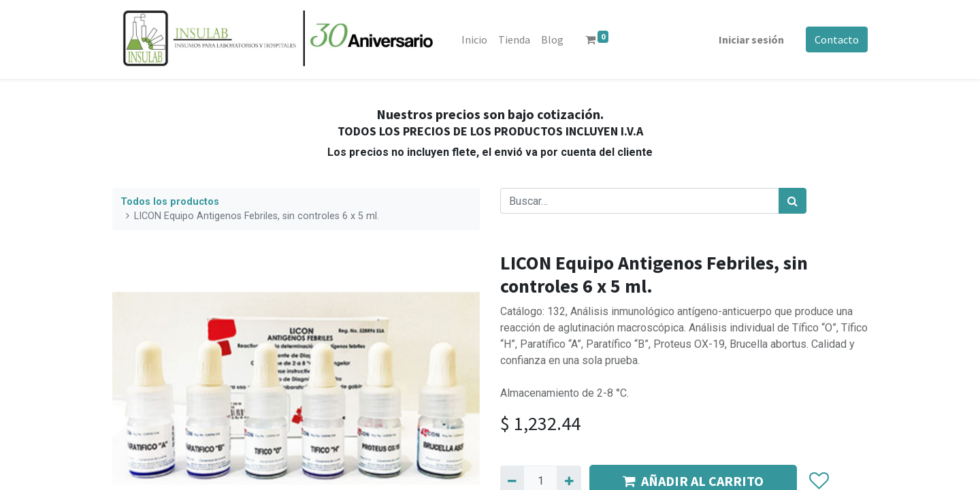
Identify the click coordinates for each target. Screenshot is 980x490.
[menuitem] (474, 39)
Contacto (837, 39)
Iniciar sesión (751, 39)
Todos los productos (170, 202)
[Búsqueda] (793, 201)
